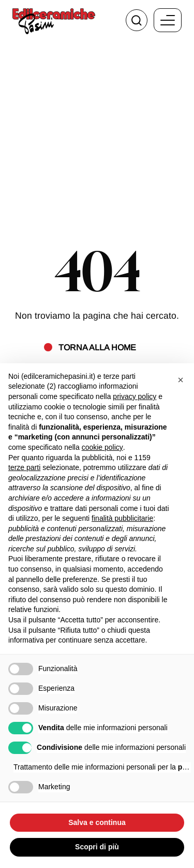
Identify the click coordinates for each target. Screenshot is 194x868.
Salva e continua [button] (97, 822)
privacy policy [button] (135, 396)
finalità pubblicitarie (122, 518)
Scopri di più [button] (97, 847)
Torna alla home (97, 347)
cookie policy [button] (102, 447)
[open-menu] (168, 20)
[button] (181, 380)
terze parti (24, 467)
